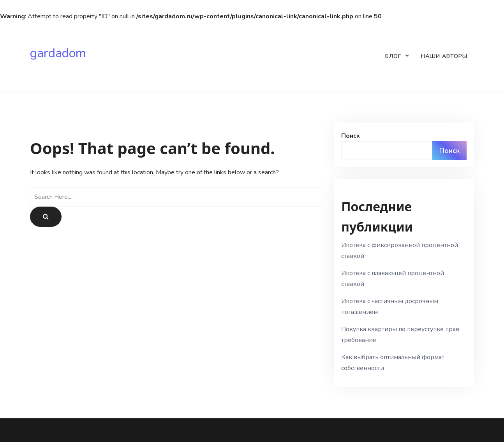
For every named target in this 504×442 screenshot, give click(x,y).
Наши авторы (444, 56)
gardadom (58, 53)
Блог (393, 56)
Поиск (351, 136)
